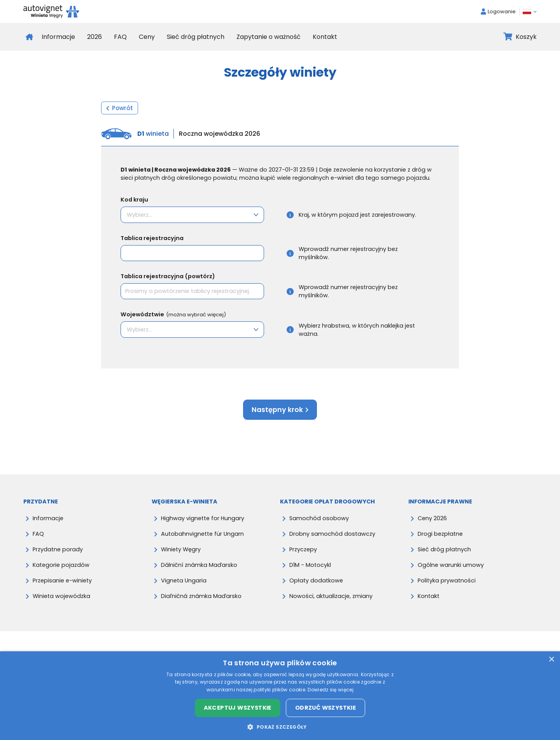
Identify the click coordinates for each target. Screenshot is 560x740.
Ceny (147, 37)
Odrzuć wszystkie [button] (325, 708)
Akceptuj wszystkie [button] (238, 708)
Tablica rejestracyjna (152, 238)
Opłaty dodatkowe (316, 580)
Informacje (58, 37)
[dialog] (280, 696)
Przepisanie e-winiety (62, 580)
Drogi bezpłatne (440, 534)
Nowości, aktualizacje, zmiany (331, 596)
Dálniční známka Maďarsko (199, 565)
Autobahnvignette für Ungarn (202, 534)
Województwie (173, 315)
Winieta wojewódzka (61, 596)
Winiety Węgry (181, 549)
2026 (94, 37)
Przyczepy (303, 549)
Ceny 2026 (432, 518)
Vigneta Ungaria (184, 580)
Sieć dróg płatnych (196, 37)
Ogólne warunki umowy (451, 565)
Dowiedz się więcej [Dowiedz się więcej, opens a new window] (330, 690)
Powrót (120, 108)
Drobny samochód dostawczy (332, 534)
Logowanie (498, 11)
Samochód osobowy (319, 518)
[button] (280, 727)
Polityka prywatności (447, 580)
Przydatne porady (58, 549)
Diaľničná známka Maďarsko (201, 596)
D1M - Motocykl (310, 565)
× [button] (551, 660)
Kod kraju (134, 200)
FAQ (120, 37)
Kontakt (325, 37)
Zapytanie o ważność (269, 37)
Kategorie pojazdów (61, 565)
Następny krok (280, 410)
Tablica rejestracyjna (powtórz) (168, 276)
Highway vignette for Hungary (203, 518)
